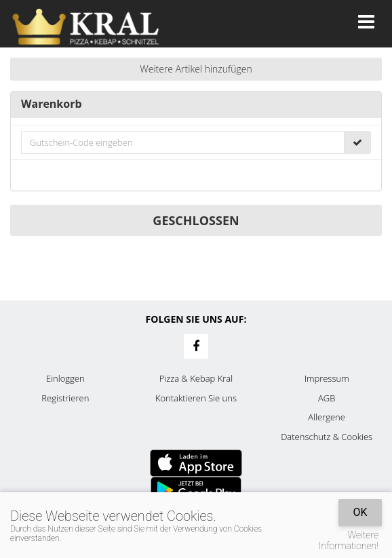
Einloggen (65, 378)
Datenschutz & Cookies (327, 437)
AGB (327, 398)
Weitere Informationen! (349, 540)
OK (360, 512)
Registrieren (65, 398)
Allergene (327, 417)
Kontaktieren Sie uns (196, 398)
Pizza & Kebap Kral (196, 378)
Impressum (327, 378)
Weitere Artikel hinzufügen (196, 69)
